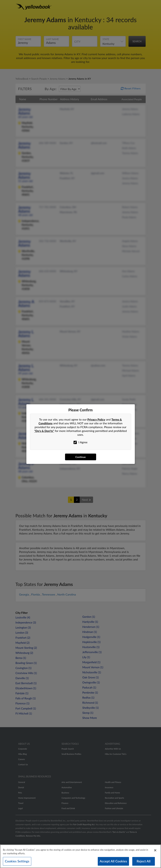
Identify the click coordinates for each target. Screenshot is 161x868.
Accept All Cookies (113, 863)
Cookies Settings (17, 863)
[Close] (155, 852)
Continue (80, 457)
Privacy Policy (96, 419)
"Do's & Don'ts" (44, 431)
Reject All (143, 863)
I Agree (80, 442)
